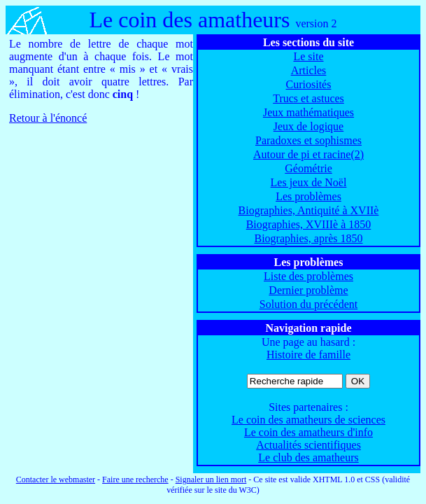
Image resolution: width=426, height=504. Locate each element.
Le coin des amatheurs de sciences (308, 420)
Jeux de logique (308, 126)
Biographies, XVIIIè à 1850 (309, 224)
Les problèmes (308, 196)
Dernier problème (308, 290)
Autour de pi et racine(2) (308, 154)
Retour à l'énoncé (48, 118)
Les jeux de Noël (309, 182)
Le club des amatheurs (308, 457)
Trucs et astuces (308, 98)
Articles (309, 70)
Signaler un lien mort (211, 479)
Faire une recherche (135, 479)
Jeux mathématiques (308, 112)
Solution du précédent (308, 304)
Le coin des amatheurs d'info (308, 432)
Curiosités (309, 84)
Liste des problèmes (308, 276)
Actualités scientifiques (308, 445)
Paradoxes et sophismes (308, 140)
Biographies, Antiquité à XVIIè (309, 210)
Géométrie (308, 168)
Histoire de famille (308, 355)
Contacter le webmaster (56, 479)
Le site (308, 56)
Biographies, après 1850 (308, 238)
